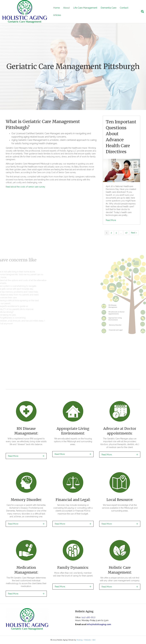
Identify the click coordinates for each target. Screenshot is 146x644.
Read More (111, 220)
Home (56, 8)
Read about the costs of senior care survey (25, 187)
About (66, 8)
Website (87, 640)
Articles (57, 15)
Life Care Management (85, 8)
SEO (94, 640)
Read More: (13, 456)
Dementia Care (109, 8)
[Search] (142, 12)
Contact (124, 8)
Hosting (80, 640)
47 (126, 233)
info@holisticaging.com (99, 624)
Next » (134, 233)
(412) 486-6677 (88, 617)
